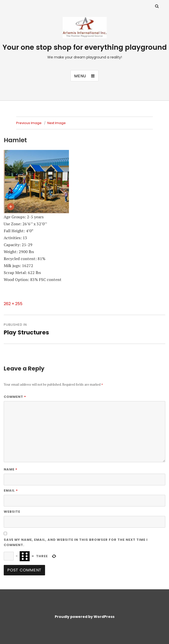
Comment (15, 397)
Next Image (56, 123)
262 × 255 (13, 304)
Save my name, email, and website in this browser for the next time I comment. (76, 542)
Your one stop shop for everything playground (85, 47)
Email (11, 490)
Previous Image (29, 123)
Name (11, 469)
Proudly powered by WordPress (85, 617)
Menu (80, 76)
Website (12, 512)
